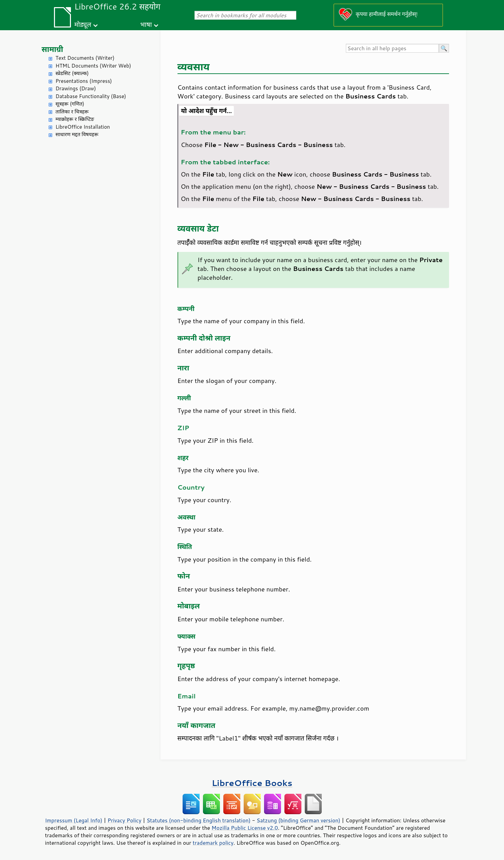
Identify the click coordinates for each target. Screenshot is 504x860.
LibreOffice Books (252, 783)
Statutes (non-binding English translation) (199, 820)
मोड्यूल (83, 24)
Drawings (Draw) (76, 88)
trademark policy (213, 843)
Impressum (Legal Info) (74, 820)
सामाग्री (53, 49)
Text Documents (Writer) (85, 58)
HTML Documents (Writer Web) (94, 66)
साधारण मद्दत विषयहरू (77, 134)
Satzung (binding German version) (298, 820)
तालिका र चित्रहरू (72, 112)
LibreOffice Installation (83, 127)
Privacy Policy (125, 820)
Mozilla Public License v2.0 (245, 828)
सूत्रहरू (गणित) (70, 104)
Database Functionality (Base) (91, 96)
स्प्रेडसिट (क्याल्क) (72, 73)
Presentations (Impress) (84, 81)
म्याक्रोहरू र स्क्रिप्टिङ (75, 119)
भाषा (146, 24)
